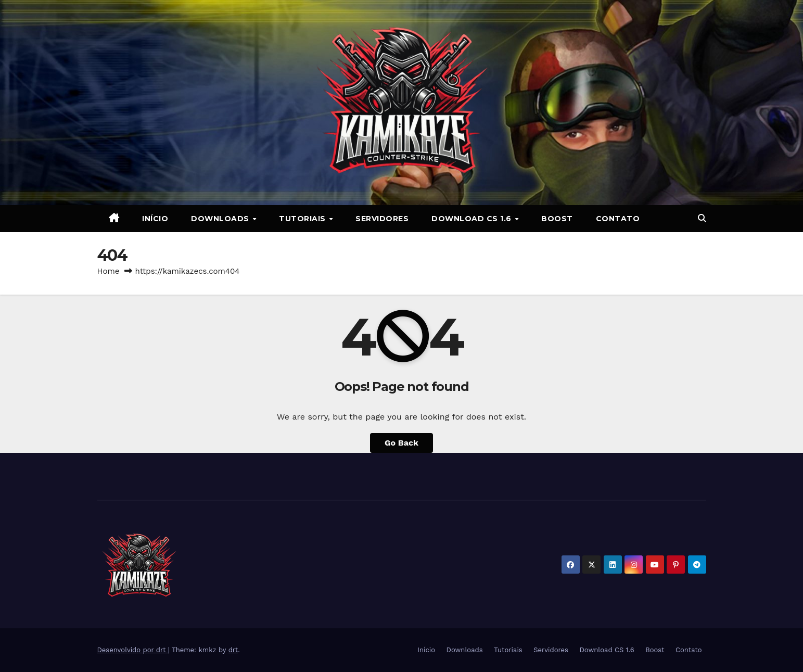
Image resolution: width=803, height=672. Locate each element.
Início (155, 219)
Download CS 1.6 (473, 219)
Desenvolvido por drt (133, 650)
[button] (702, 218)
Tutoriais (303, 219)
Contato (618, 219)
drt (233, 650)
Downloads (221, 219)
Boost (557, 219)
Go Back (401, 443)
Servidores (382, 219)
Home (109, 271)
